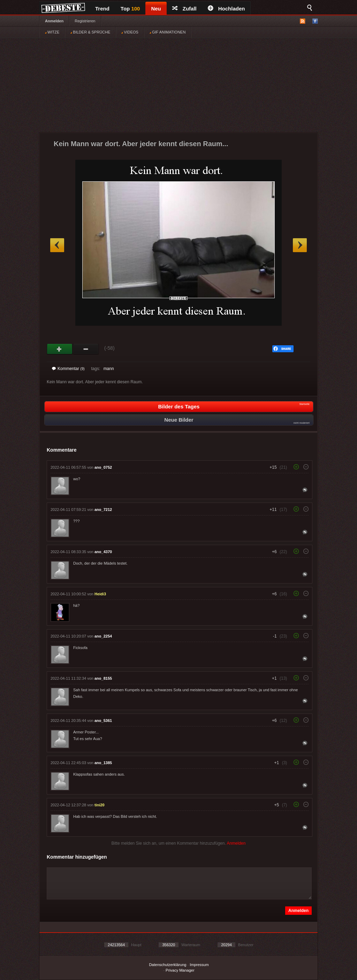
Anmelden (54, 21)
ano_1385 (103, 763)
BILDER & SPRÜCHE (90, 32)
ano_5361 (103, 721)
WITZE (52, 32)
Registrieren (85, 21)
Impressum (199, 965)
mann (109, 369)
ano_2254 (103, 636)
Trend (102, 9)
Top (130, 9)
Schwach (86, 349)
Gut (60, 349)
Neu (156, 9)
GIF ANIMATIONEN (168, 32)
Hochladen (226, 9)
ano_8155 (103, 678)
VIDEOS (130, 32)
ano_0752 (103, 467)
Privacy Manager (180, 970)
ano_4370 (103, 552)
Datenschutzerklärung (168, 965)
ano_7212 (103, 510)
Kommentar (68, 369)
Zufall (184, 9)
